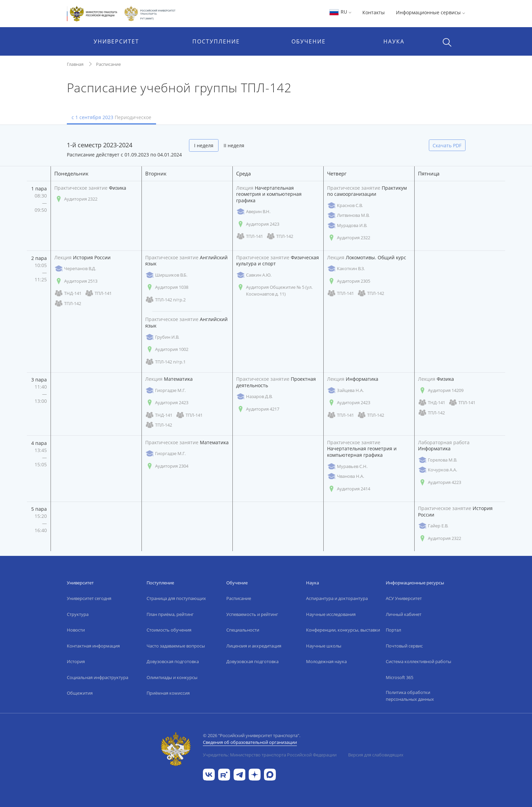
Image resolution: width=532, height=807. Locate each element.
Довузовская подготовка (173, 661)
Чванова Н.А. (346, 476)
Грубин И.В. (162, 337)
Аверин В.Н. (253, 212)
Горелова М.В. (438, 460)
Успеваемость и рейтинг (252, 614)
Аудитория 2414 (349, 489)
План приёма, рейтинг (170, 614)
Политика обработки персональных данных (410, 696)
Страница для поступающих (176, 598)
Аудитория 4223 (440, 482)
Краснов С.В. (345, 205)
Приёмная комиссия (168, 693)
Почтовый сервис (404, 646)
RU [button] (340, 12)
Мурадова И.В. (347, 226)
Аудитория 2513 (76, 281)
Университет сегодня (89, 598)
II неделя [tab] (234, 145)
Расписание (108, 64)
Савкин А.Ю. (254, 275)
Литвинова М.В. (348, 215)
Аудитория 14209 (441, 390)
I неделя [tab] (204, 145)
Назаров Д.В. (254, 397)
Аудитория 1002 (167, 349)
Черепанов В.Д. (75, 269)
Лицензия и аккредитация (254, 646)
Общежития (80, 693)
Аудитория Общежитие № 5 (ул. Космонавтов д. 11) (274, 290)
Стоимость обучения (169, 630)
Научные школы (324, 646)
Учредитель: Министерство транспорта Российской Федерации (270, 755)
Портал (393, 630)
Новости (76, 630)
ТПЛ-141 (250, 236)
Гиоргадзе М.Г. (165, 390)
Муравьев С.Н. (347, 466)
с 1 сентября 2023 (111, 117)
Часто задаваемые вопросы (176, 646)
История (76, 661)
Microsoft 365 (400, 677)
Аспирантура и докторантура (337, 598)
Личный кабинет (404, 614)
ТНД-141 (68, 293)
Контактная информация (93, 646)
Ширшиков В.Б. (166, 275)
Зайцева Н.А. (345, 390)
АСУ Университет (404, 598)
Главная (75, 64)
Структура (78, 614)
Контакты (374, 12)
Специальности (243, 630)
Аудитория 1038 (167, 287)
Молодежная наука (326, 661)
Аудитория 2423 (258, 224)
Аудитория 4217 (258, 409)
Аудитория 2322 (76, 199)
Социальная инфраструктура (98, 677)
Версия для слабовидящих (376, 755)
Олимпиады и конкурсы (172, 677)
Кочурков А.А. (438, 470)
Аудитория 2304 (167, 466)
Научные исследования (331, 614)
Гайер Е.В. (433, 526)
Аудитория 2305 (349, 281)
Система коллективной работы (419, 661)
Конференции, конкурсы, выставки (343, 630)
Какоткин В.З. (346, 269)
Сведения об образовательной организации (250, 742)
